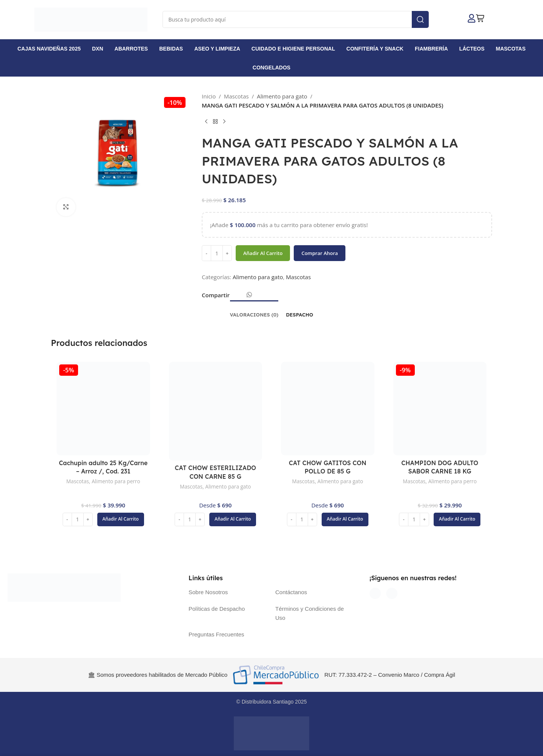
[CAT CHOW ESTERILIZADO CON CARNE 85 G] (216, 411)
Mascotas (236, 96)
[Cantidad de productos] (217, 254)
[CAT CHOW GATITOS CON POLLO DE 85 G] (328, 409)
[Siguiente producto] (224, 122)
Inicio (209, 96)
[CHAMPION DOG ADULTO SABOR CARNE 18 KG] (440, 409)
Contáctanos (291, 592)
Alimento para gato (282, 96)
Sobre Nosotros (208, 592)
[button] (121, 519)
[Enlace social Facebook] (234, 297)
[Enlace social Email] (240, 297)
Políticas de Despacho (217, 609)
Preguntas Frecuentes (216, 634)
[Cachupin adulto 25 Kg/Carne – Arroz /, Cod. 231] (103, 409)
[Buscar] (296, 19)
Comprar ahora (320, 253)
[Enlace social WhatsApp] (249, 295)
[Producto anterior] (206, 122)
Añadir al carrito (263, 253)
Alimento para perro (117, 481)
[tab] (254, 311)
